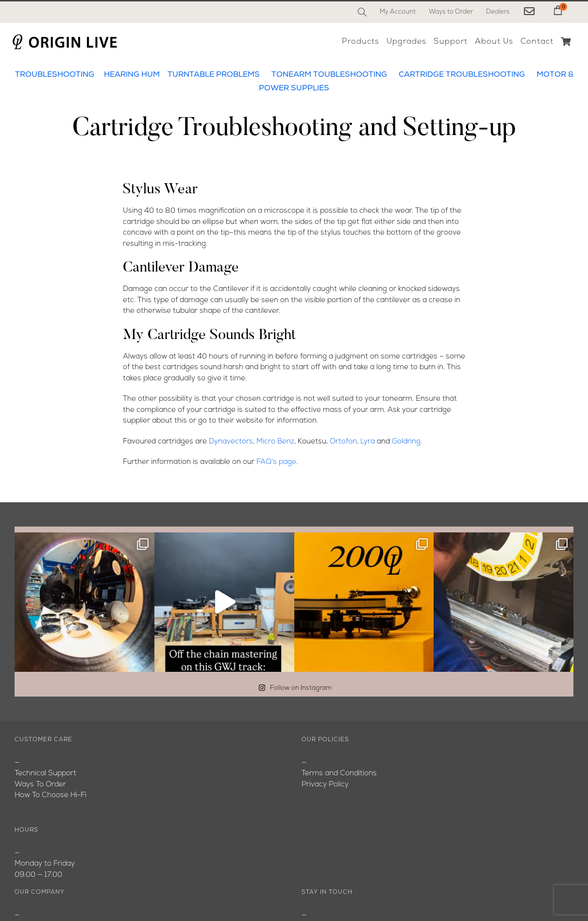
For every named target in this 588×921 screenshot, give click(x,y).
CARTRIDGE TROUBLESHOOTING (462, 75)
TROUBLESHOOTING (55, 75)
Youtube (29, 796)
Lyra (368, 442)
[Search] (362, 12)
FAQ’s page (276, 462)
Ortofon (343, 442)
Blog (22, 785)
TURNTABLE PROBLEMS (214, 75)
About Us (31, 774)
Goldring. (407, 442)
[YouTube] (331, 885)
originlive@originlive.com (343, 785)
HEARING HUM (132, 75)
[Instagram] (352, 885)
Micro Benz (275, 442)
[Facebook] (310, 885)
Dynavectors (231, 442)
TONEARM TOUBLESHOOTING (329, 75)
